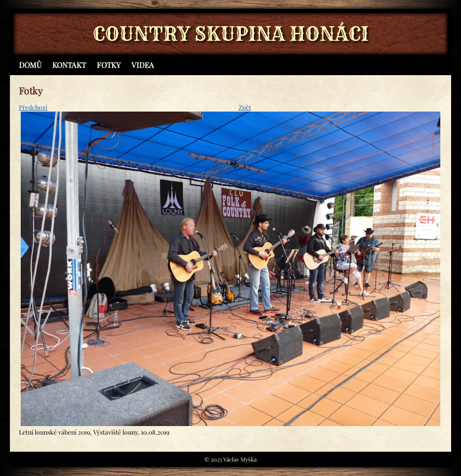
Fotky (109, 65)
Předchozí (33, 107)
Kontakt (69, 65)
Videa (143, 65)
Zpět (245, 107)
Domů (30, 65)
